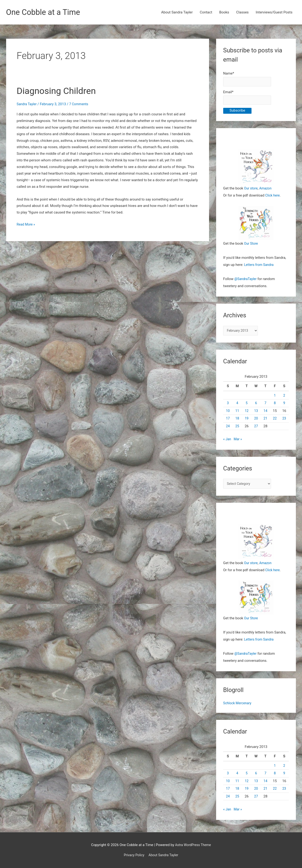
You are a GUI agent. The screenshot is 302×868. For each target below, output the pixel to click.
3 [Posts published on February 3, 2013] (228, 406)
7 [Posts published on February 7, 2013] (265, 406)
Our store (251, 190)
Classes (242, 13)
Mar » (238, 442)
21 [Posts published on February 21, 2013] (266, 421)
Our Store (251, 246)
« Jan (227, 442)
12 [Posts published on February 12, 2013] (247, 414)
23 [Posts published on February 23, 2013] (284, 421)
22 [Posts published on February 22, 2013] (275, 421)
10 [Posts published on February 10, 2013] (228, 414)
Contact (206, 13)
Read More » (27, 225)
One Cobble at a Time (45, 12)
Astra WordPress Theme (193, 845)
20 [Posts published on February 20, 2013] (256, 421)
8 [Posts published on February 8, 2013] (275, 406)
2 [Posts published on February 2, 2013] (284, 398)
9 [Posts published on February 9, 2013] (284, 406)
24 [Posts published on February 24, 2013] (228, 429)
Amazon (266, 190)
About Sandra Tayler (177, 13)
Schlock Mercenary (238, 707)
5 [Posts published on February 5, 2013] (247, 406)
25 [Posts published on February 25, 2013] (237, 429)
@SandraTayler (246, 281)
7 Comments (81, 105)
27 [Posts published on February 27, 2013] (256, 429)
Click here (273, 197)
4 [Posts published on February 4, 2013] (237, 406)
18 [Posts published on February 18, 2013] (237, 421)
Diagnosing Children (59, 91)
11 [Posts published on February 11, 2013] (237, 414)
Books (224, 13)
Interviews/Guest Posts (274, 13)
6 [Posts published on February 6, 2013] (256, 406)
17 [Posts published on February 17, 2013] (228, 421)
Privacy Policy (133, 855)
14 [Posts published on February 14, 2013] (266, 414)
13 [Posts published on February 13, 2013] (256, 414)
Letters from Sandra (260, 267)
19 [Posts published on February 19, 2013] (247, 421)
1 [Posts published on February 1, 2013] (275, 398)
